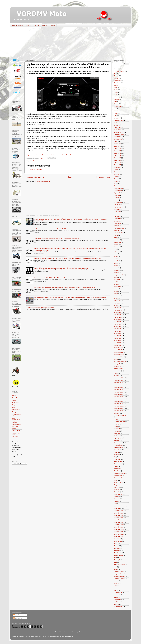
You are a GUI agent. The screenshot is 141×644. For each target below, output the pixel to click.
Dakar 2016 (117, 151)
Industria (117, 240)
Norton (116, 373)
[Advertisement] (69, 44)
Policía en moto (119, 443)
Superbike (117, 508)
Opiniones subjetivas (120, 415)
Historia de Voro (119, 233)
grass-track (117, 223)
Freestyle (117, 214)
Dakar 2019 (117, 158)
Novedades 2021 (119, 397)
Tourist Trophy (118, 555)
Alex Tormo (117, 81)
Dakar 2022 (117, 165)
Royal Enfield (118, 478)
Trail (115, 557)
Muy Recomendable (120, 361)
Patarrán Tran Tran (120, 422)
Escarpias (15, 412)
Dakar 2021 (117, 162)
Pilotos (116, 436)
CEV (115, 109)
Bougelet (117, 99)
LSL (115, 258)
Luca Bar (117, 261)
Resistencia (117, 468)
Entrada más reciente (35, 177)
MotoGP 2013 (118, 312)
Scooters (117, 490)
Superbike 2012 (119, 511)
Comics (116, 125)
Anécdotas (117, 83)
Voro (34, 161)
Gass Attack (16, 398)
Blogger (83, 632)
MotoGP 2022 (118, 333)
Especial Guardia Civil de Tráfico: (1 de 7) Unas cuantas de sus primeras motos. (57, 278)
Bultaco (116, 104)
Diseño (116, 176)
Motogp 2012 (118, 310)
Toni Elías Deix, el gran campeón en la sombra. (41, 307)
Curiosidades (118, 139)
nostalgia (117, 376)
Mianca (14, 400)
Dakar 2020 (117, 160)
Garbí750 (117, 216)
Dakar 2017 (117, 153)
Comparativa (118, 127)
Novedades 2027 (119, 411)
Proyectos (117, 450)
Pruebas (117, 452)
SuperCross (118, 539)
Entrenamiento (118, 188)
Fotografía (117, 209)
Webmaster (118, 600)
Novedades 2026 (119, 408)
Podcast (116, 440)
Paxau (14, 395)
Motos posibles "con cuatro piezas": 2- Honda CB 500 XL (51, 229)
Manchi (116, 268)
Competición (118, 130)
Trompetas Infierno (120, 564)
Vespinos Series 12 (120, 574)
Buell (116, 102)
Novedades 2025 (119, 406)
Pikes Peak (117, 433)
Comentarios (18, 618)
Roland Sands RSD (119, 473)
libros (116, 254)
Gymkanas (117, 226)
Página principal (17, 25)
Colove (116, 123)
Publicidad (117, 454)
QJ (115, 457)
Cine (115, 116)
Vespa (116, 569)
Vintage (116, 583)
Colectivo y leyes (119, 120)
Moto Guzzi (117, 287)
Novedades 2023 (119, 401)
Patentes (117, 424)
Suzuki (116, 543)
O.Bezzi (116, 413)
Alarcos (116, 76)
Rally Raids (117, 459)
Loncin (116, 256)
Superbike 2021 (119, 532)
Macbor (116, 266)
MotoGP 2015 (118, 317)
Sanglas (116, 485)
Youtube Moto (118, 607)
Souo (116, 504)
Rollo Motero (16, 431)
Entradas (17, 615)
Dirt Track (117, 172)
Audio (116, 90)
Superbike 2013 (119, 513)
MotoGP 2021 (118, 331)
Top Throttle (118, 553)
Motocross (117, 296)
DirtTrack (117, 174)
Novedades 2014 (119, 380)
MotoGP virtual (118, 347)
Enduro (116, 186)
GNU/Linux (117, 221)
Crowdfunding (118, 137)
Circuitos (117, 118)
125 (115, 73)
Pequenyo (15, 405)
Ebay (115, 184)
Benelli (116, 92)
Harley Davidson (119, 228)
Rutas (116, 480)
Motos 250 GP (118, 350)
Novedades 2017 (119, 387)
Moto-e (116, 289)
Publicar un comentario (36, 169)
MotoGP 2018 (118, 324)
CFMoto (116, 111)
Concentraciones (119, 134)
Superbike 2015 (119, 518)
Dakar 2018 (117, 155)
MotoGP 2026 (118, 343)
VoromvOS (117, 595)
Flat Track (117, 205)
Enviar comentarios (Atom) (42, 181)
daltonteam (117, 167)
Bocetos (44, 25)
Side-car (117, 497)
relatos (116, 466)
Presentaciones (119, 447)
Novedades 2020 (119, 394)
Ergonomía (117, 193)
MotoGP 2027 (118, 345)
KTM (115, 249)
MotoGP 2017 (118, 322)
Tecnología (117, 548)
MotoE (116, 298)
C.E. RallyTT (117, 106)
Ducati (116, 179)
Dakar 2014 (117, 146)
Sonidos (116, 501)
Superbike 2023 (119, 536)
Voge (116, 586)
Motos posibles (119, 357)
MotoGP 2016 (118, 319)
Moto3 (116, 294)
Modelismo (117, 282)
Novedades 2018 (119, 390)
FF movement (118, 202)
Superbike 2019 (119, 527)
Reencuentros (118, 461)
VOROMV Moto (40, 13)
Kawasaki (117, 247)
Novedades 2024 (119, 404)
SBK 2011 (117, 487)
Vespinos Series (119, 572)
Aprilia (116, 85)
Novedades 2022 (119, 399)
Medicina (117, 273)
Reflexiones (118, 464)
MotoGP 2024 (118, 338)
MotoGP (116, 305)
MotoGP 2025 (118, 340)
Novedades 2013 (119, 378)
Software (117, 499)
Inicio (70, 177)
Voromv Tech (118, 593)
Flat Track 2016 (119, 207)
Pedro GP (15, 422)
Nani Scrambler (17, 424)
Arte (115, 88)
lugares (116, 263)
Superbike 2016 (119, 520)
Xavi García (117, 602)
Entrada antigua (103, 177)
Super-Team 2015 (119, 506)
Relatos (28, 25)
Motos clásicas (118, 352)
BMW (116, 95)
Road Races (117, 471)
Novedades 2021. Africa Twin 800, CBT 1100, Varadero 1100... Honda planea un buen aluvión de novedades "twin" (68, 258)
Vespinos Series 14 (120, 579)
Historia (116, 230)
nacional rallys (118, 366)
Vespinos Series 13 (120, 576)
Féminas (117, 200)
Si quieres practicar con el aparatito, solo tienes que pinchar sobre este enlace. (52, 155)
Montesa (117, 284)
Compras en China (119, 132)
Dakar (116, 141)
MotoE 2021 (118, 303)
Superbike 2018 (119, 525)
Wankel (116, 597)
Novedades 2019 (119, 392)
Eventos (116, 198)
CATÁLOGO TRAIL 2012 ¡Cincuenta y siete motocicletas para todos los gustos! (57, 239)
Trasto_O (117, 560)
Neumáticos (118, 371)
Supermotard (118, 541)
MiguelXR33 (118, 280)
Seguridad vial (118, 494)
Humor (116, 237)
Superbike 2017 (119, 522)
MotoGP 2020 (118, 329)
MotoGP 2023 (118, 336)
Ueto (14, 407)
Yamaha (116, 604)
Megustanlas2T (17, 410)
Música (116, 359)
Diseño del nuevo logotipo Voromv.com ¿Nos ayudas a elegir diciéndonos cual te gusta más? (61, 268)
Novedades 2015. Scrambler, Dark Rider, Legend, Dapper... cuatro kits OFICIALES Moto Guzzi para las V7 (65, 288)
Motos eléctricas (119, 355)
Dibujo (116, 170)
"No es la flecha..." (119, 71)
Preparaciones (118, 445)
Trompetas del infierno (17, 415)
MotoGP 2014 (118, 315)
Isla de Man (117, 242)
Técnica (36, 25)
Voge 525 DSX (118, 588)
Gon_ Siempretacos (16, 419)
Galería (53, 25)
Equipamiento (118, 191)
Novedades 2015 (119, 383)
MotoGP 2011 (118, 308)
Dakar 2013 (117, 144)
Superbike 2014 (119, 515)
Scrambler (117, 492)
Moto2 (116, 291)
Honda (116, 235)
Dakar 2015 (117, 148)
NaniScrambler (118, 369)
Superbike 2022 (119, 534)
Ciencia (116, 113)
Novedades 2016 (119, 385)
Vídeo (116, 581)
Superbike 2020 (119, 529)
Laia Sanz (117, 251)
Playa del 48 (16, 402)
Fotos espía (118, 212)
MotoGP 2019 (118, 326)
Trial (115, 562)
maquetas (117, 270)
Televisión (117, 550)
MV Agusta (117, 364)
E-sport (116, 181)
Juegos (116, 244)
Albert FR (15, 437)
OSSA (116, 419)
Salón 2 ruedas (118, 482)
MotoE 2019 (118, 301)
